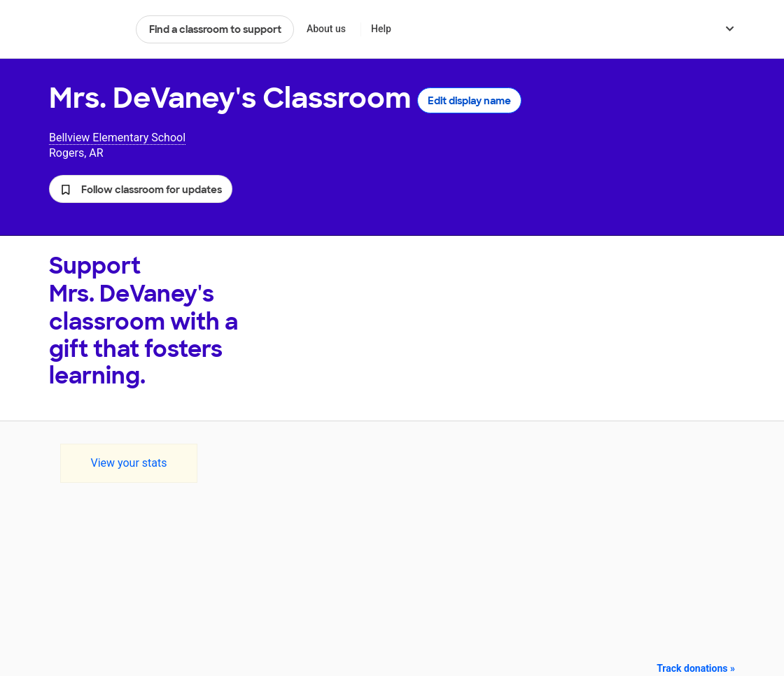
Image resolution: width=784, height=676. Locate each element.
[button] (141, 189)
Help (381, 29)
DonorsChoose (86, 29)
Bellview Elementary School (117, 138)
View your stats (128, 463)
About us (326, 29)
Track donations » (696, 668)
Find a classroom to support (215, 29)
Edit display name (469, 101)
